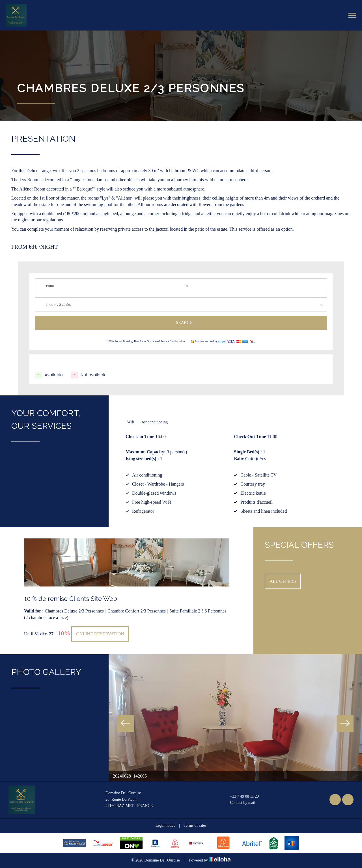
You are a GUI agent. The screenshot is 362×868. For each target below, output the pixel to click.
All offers (283, 581)
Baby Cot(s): (246, 459)
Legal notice (165, 825)
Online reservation (100, 634)
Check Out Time (250, 437)
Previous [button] (126, 723)
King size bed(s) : (142, 459)
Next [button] (345, 723)
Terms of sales (195, 825)
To (186, 286)
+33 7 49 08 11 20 (241, 796)
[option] (127, 591)
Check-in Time (140, 437)
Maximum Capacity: (146, 452)
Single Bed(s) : (248, 452)
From (50, 286)
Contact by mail (239, 803)
